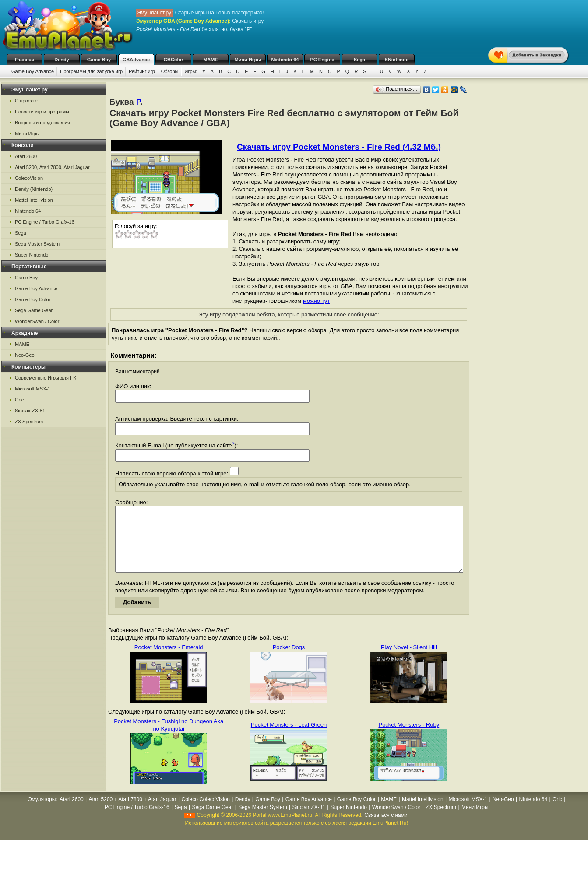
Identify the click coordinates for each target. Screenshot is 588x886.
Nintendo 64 (285, 60)
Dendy (62, 60)
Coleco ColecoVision (206, 812)
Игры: (191, 71)
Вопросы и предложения (42, 123)
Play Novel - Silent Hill (409, 660)
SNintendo (397, 60)
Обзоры (170, 71)
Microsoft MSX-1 (33, 389)
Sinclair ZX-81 (30, 411)
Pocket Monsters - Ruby (409, 738)
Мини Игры (248, 60)
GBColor (173, 60)
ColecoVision (29, 178)
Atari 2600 (26, 156)
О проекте (26, 101)
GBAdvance (136, 60)
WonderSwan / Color (37, 321)
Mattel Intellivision (34, 200)
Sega (359, 60)
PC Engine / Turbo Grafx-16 (45, 222)
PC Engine (322, 60)
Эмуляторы (42, 812)
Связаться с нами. (387, 828)
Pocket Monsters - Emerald (169, 660)
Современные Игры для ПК (46, 378)
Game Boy (99, 60)
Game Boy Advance (33, 71)
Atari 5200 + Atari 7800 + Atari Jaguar (133, 812)
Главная (25, 60)
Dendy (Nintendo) (34, 189)
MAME (211, 60)
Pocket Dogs (289, 660)
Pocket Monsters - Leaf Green (289, 738)
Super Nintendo (32, 255)
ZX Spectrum (29, 422)
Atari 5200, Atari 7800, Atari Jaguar (52, 167)
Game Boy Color (33, 299)
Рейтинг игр (142, 71)
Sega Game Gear (34, 310)
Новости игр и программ (42, 112)
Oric (19, 400)
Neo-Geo (25, 355)
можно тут (316, 301)
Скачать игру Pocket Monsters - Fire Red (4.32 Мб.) (339, 147)
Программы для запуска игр (91, 71)
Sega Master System (37, 244)
